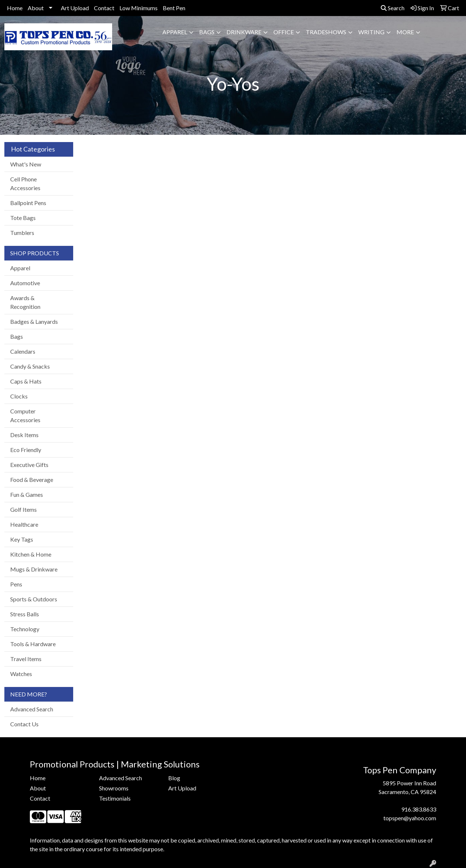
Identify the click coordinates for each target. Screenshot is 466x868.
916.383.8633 (419, 809)
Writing (371, 32)
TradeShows (326, 32)
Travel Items (26, 659)
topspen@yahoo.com (410, 818)
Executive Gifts (29, 465)
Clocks (19, 396)
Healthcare (24, 524)
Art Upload (75, 8)
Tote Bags (23, 218)
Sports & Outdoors (34, 599)
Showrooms (114, 788)
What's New (26, 164)
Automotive (25, 283)
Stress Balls (25, 614)
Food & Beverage (32, 480)
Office (284, 32)
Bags (207, 32)
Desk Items (24, 435)
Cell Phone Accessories (25, 183)
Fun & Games (27, 494)
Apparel (175, 32)
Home (15, 8)
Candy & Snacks (30, 366)
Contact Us (24, 724)
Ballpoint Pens (28, 203)
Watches (21, 674)
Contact (104, 8)
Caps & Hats (26, 381)
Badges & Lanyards (34, 321)
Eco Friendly (26, 450)
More (405, 32)
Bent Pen (174, 8)
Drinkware (244, 32)
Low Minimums (139, 8)
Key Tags (22, 539)
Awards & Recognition (25, 302)
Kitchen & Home (31, 554)
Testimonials (115, 798)
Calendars (23, 351)
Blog (174, 778)
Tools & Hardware (33, 644)
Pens (16, 584)
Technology (25, 629)
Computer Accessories (25, 415)
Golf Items (23, 509)
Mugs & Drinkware (34, 569)
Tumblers (22, 233)
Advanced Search (32, 709)
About (36, 8)
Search (393, 8)
